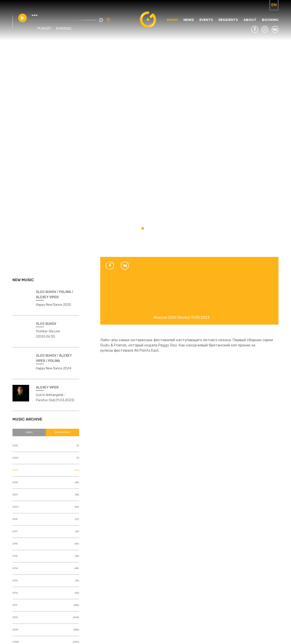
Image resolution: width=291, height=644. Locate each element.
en (274, 5)
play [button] (23, 18)
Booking (270, 20)
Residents (228, 20)
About (250, 20)
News (189, 20)
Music (172, 20)
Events (206, 20)
